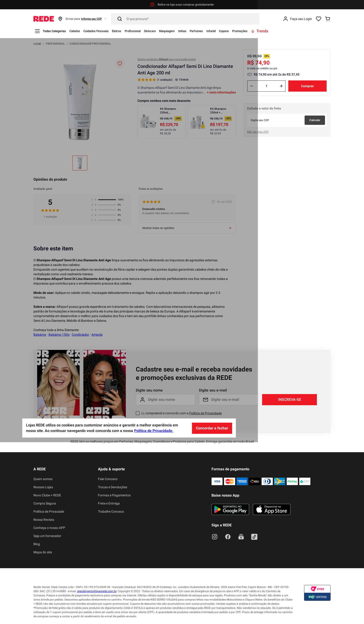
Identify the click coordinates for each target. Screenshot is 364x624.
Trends (318, 31)
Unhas (221, 31)
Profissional (158, 31)
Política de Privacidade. (207, 613)
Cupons (275, 31)
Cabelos (84, 31)
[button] (83, 19)
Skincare (179, 31)
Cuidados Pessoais (111, 31)
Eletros (137, 31)
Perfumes (239, 31)
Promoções (295, 31)
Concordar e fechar (265, 610)
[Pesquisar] (185, 19)
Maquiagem (201, 31)
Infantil (258, 31)
